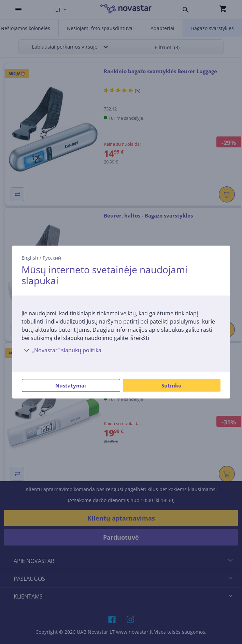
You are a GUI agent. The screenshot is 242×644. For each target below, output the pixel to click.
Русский (52, 258)
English (30, 258)
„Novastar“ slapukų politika (61, 350)
